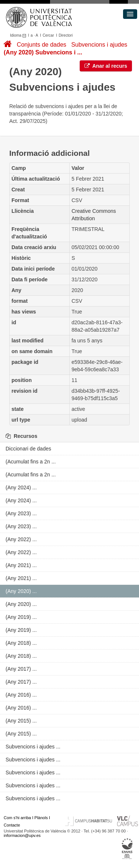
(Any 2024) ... (21, 487)
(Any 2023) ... (21, 513)
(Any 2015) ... (21, 721)
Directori (66, 35)
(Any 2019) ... (21, 617)
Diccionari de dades (28, 449)
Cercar (48, 35)
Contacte (12, 825)
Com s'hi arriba (17, 818)
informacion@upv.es (22, 835)
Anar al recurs (106, 66)
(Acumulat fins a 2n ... (31, 462)
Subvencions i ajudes (99, 45)
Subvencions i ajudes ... (33, 747)
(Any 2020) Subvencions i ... (43, 52)
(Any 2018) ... (21, 643)
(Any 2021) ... (21, 565)
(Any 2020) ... (21, 591)
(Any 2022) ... (21, 539)
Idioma (19, 35)
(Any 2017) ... (21, 669)
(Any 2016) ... (21, 695)
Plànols (41, 818)
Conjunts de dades (41, 45)
